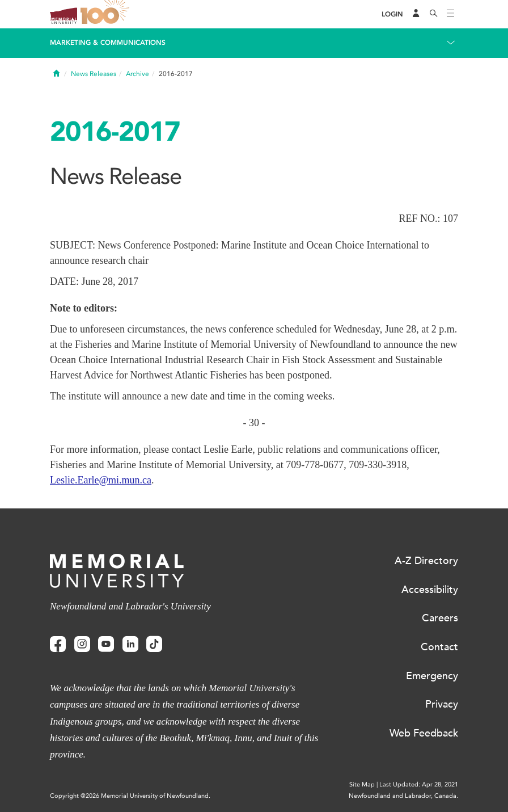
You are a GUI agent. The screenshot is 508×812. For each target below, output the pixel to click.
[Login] (392, 14)
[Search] (434, 14)
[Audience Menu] (416, 14)
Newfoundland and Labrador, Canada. (403, 796)
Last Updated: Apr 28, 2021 (419, 784)
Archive (137, 74)
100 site (107, 14)
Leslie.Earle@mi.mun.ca (101, 480)
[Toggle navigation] (451, 14)
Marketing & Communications (108, 43)
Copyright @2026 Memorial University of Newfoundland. (130, 796)
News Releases (94, 74)
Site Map (362, 784)
